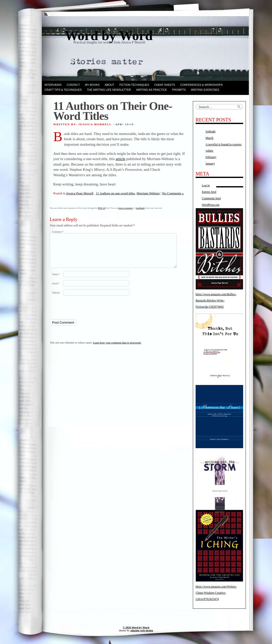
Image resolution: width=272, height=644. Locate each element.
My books (92, 85)
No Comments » (173, 193)
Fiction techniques (134, 85)
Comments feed (211, 198)
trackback (140, 208)
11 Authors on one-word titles (115, 193)
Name (56, 280)
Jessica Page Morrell (80, 193)
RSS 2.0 (102, 208)
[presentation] (84, 313)
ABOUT (109, 85)
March (209, 138)
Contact (73, 85)
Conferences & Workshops (201, 85)
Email (56, 289)
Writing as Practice (151, 90)
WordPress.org (211, 205)
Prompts (179, 90)
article (120, 159)
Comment (58, 232)
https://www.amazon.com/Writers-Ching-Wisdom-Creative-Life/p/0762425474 (216, 593)
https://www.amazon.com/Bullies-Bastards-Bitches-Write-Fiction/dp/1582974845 (216, 301)
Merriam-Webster (148, 193)
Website (56, 299)
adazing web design (142, 630)
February (211, 157)
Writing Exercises (205, 90)
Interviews (53, 85)
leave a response (125, 208)
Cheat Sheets (165, 85)
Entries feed (209, 192)
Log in (206, 185)
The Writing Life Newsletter (109, 90)
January (210, 164)
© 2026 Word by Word (136, 627)
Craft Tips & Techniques (63, 90)
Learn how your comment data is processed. (117, 348)
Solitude (211, 131)
